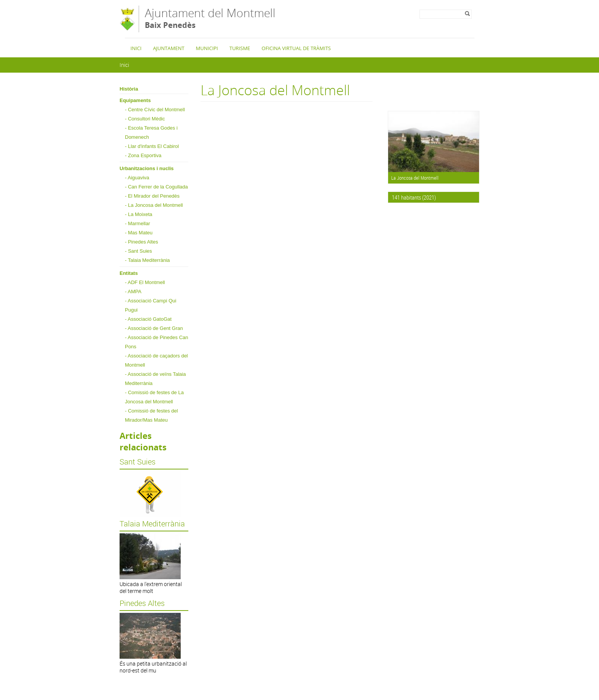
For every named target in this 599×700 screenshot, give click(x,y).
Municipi (207, 48)
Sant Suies (138, 462)
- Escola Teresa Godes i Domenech (151, 132)
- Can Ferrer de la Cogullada (156, 187)
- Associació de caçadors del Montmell (156, 360)
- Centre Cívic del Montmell (155, 110)
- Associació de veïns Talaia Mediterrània (155, 379)
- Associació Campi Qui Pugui (151, 305)
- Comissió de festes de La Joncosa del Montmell (154, 397)
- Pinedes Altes (142, 242)
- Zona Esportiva (143, 155)
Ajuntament (168, 48)
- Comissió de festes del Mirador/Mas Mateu (151, 415)
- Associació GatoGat (148, 319)
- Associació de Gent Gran (154, 328)
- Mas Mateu (139, 233)
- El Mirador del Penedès (152, 196)
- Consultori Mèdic (145, 119)
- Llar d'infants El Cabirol (152, 146)
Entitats (129, 273)
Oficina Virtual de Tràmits (296, 48)
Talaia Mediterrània (152, 524)
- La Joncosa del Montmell (154, 205)
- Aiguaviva (137, 178)
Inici (136, 48)
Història (129, 89)
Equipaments (135, 100)
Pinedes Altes (142, 603)
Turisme (240, 48)
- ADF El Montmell (145, 282)
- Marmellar (138, 223)
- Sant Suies (138, 251)
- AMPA (133, 292)
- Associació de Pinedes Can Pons (156, 342)
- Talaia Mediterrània (147, 260)
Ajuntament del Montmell (210, 18)
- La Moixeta (139, 214)
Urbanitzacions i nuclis (147, 168)
